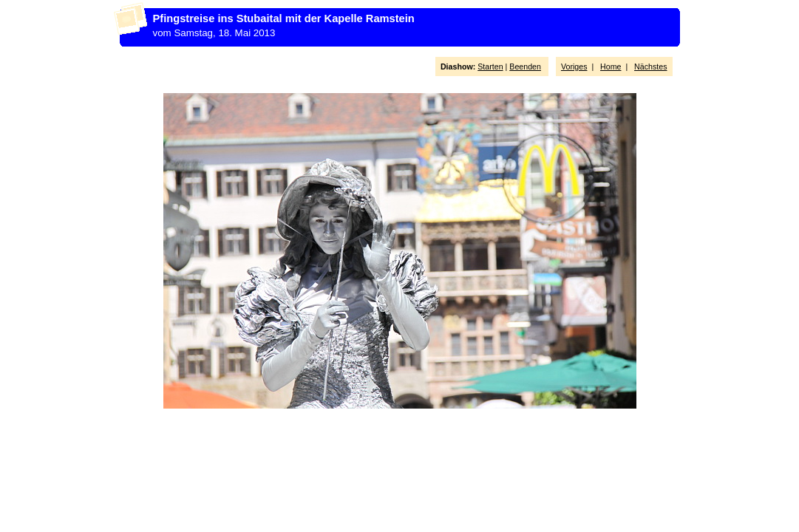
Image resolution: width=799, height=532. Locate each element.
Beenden (525, 66)
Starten (490, 66)
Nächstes (650, 66)
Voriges (574, 66)
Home (611, 66)
